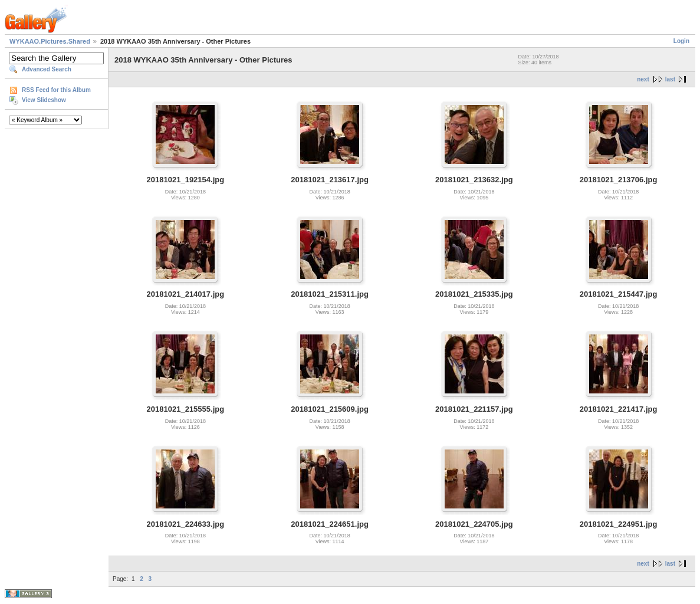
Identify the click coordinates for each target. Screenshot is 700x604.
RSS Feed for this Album (56, 90)
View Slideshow (44, 100)
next (643, 79)
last (670, 79)
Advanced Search (47, 69)
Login (681, 41)
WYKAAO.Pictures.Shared (50, 41)
